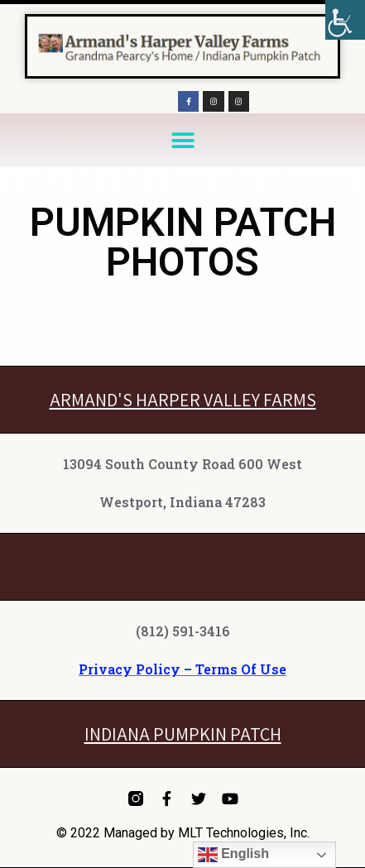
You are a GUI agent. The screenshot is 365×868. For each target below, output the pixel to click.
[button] (182, 140)
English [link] (233, 855)
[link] (345, 20)
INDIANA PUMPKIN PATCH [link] (183, 734)
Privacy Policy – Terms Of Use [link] (182, 669)
